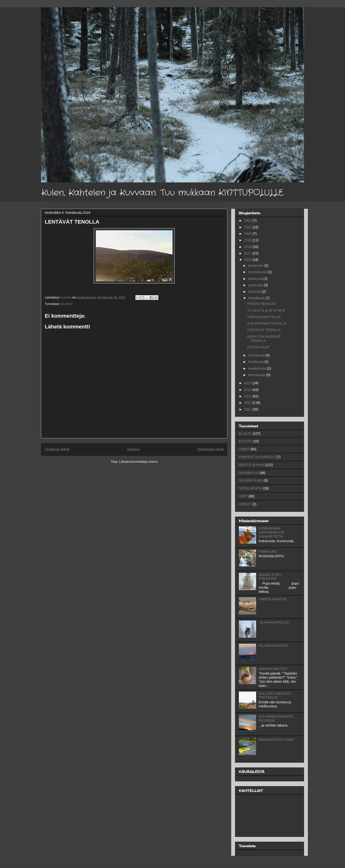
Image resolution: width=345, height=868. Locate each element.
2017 (248, 253)
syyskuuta (256, 285)
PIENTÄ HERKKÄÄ (262, 304)
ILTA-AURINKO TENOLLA (267, 323)
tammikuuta (257, 375)
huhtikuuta (256, 362)
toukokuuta (257, 355)
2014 (248, 390)
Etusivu (134, 449)
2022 (248, 220)
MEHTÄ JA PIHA (251, 465)
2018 (248, 247)
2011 (248, 409)
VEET (243, 496)
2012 (248, 403)
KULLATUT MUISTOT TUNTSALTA (275, 696)
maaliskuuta (257, 368)
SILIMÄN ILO (249, 473)
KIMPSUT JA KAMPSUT (257, 457)
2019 (248, 240)
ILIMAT (244, 449)
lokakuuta (256, 279)
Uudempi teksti (57, 449)
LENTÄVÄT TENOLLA (264, 330)
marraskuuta (258, 272)
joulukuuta (256, 265)
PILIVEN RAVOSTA (273, 646)
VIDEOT (245, 504)
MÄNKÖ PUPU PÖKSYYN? (270, 577)
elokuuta (255, 292)
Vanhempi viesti (210, 449)
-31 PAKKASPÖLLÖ (274, 622)
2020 (248, 234)
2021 (248, 227)
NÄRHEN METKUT (273, 669)
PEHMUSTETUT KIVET (277, 740)
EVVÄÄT (245, 441)
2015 (248, 383)
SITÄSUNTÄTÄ (250, 488)
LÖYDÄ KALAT (259, 347)
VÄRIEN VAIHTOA (273, 599)
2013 (248, 396)
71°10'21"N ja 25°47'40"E (266, 310)
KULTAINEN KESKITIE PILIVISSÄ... (276, 719)
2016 (248, 260)
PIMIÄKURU (268, 552)
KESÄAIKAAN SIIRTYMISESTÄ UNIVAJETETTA (271, 532)
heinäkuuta (257, 298)
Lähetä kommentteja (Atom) (138, 462)
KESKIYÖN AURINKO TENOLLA (264, 339)
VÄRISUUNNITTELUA (264, 317)
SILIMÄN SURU (251, 480)
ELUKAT (67, 304)
